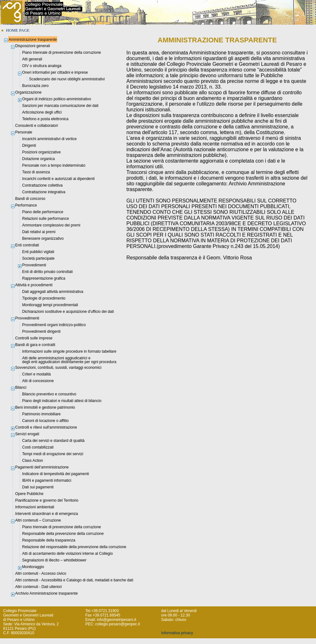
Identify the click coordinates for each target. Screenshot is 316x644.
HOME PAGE (18, 30)
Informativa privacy (177, 633)
